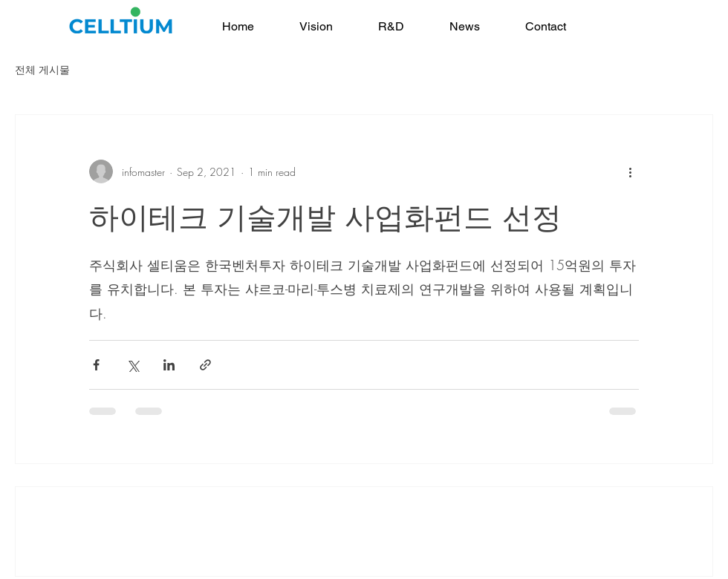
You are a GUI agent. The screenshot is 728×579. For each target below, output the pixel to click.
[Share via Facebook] (96, 365)
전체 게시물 (42, 69)
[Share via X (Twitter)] (133, 365)
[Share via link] (205, 365)
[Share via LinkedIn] (169, 365)
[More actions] (630, 171)
